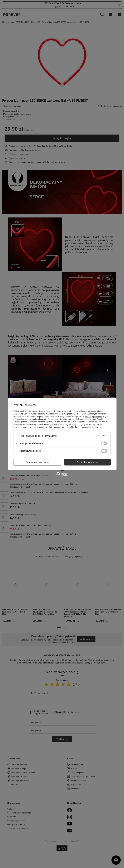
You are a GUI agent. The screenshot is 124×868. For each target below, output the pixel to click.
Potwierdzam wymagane (37, 462)
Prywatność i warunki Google (91, 419)
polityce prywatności (93, 416)
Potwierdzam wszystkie (87, 462)
